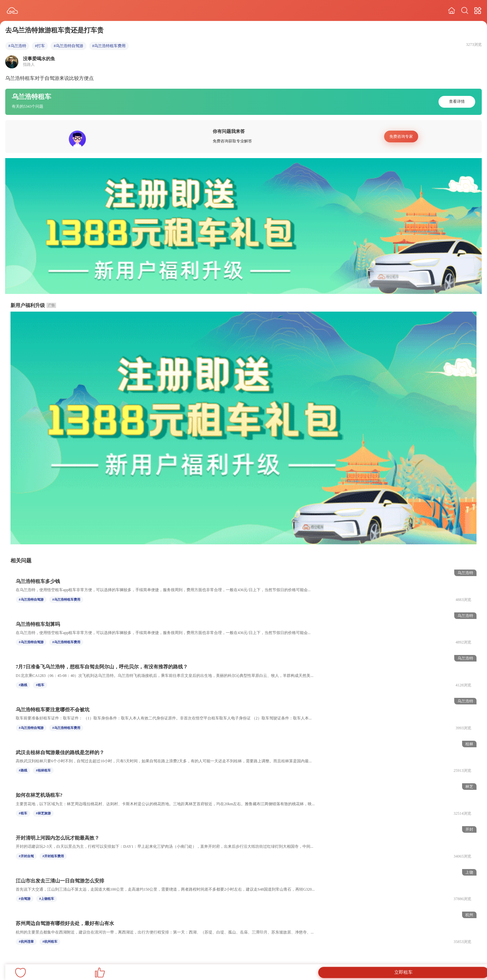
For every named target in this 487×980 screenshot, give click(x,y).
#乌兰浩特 (17, 46)
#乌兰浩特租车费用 (109, 46)
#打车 (40, 46)
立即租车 (403, 972)
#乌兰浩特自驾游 (68, 46)
